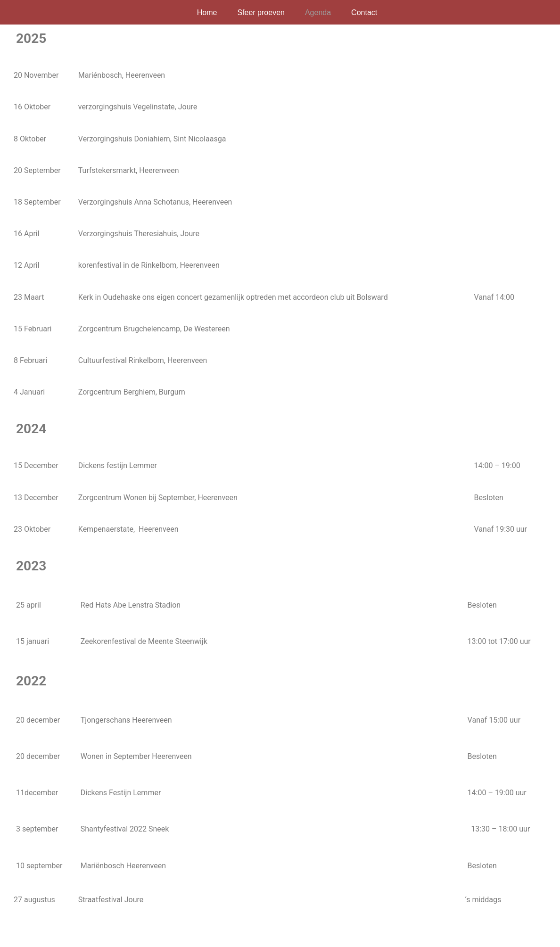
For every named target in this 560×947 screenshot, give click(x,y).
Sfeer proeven (261, 12)
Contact (364, 12)
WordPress (132, 935)
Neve (20, 935)
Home (207, 12)
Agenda (318, 12)
